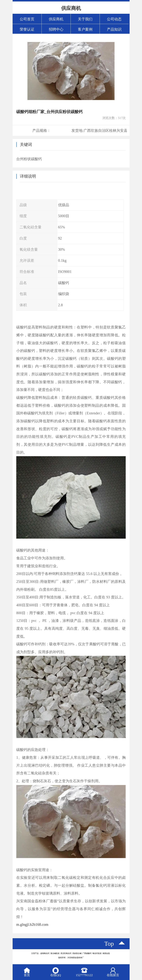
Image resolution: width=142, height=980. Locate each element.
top (109, 944)
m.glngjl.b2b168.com (32, 924)
